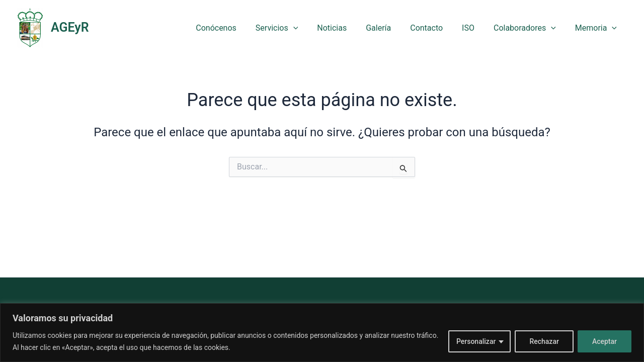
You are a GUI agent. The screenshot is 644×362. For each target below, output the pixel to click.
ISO (476, 28)
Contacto (437, 28)
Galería (392, 28)
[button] (313, 28)
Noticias (348, 28)
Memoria (597, 28)
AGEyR (70, 27)
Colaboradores (529, 28)
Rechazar (544, 341)
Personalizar (476, 341)
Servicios (296, 28)
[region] (322, 333)
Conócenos (239, 28)
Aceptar (605, 341)
